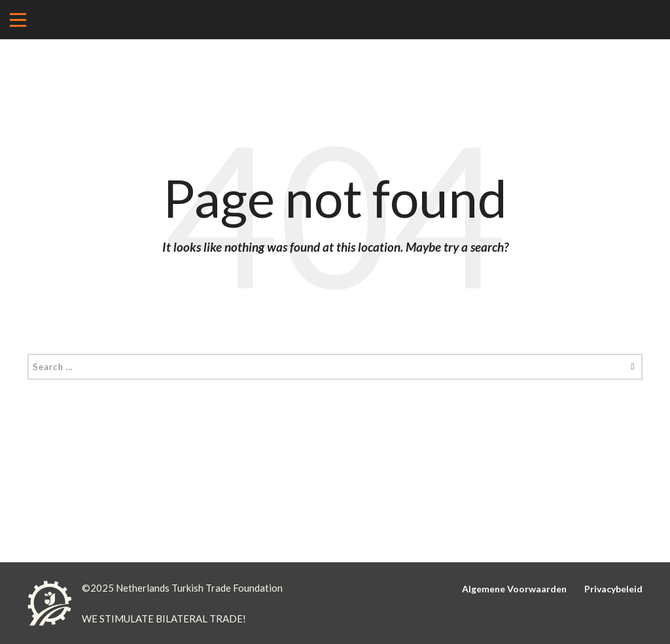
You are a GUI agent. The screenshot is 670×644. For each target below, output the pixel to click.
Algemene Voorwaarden (514, 589)
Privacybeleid (613, 589)
